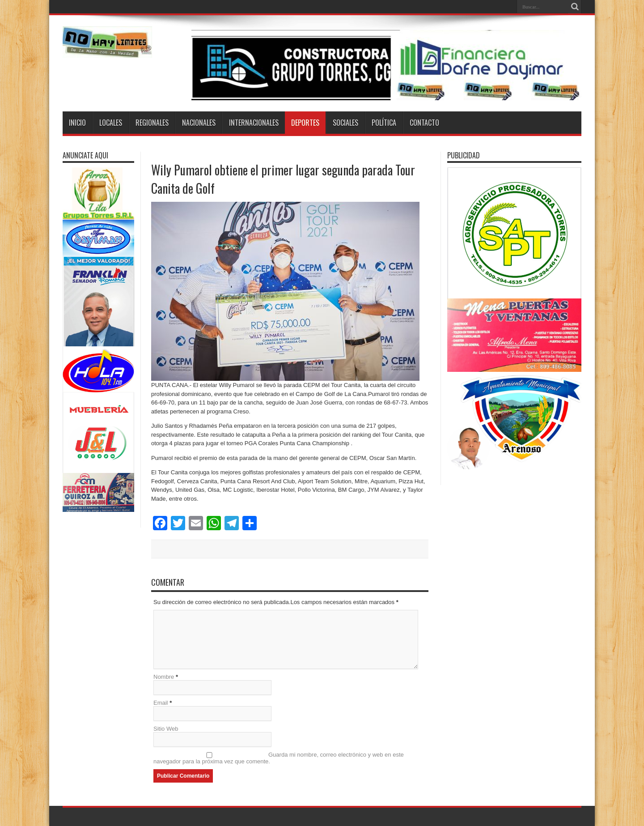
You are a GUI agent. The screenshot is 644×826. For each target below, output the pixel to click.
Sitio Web (166, 729)
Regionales (152, 123)
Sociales (345, 123)
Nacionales (199, 123)
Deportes (305, 123)
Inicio (77, 123)
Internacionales (254, 123)
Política (384, 123)
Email (161, 703)
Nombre (164, 677)
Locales (111, 123)
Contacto (424, 123)
